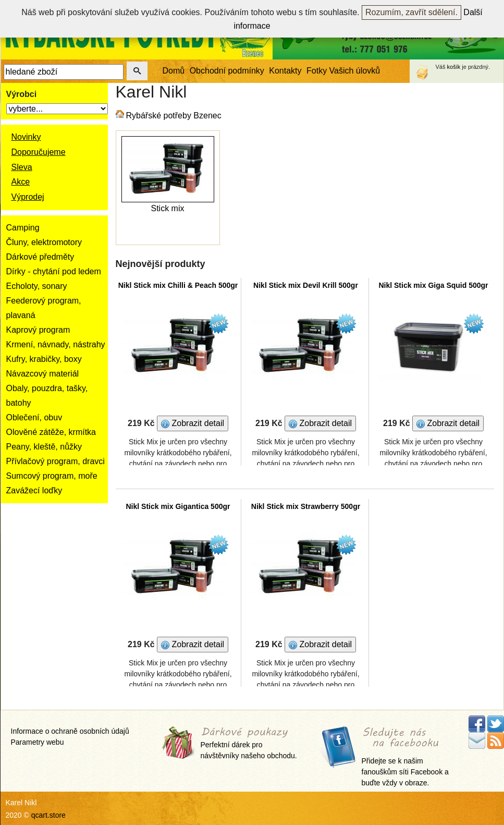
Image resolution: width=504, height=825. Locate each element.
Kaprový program (38, 330)
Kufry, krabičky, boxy (44, 359)
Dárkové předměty (40, 257)
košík (454, 67)
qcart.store (48, 815)
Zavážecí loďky (34, 490)
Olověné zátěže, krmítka (51, 432)
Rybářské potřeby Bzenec (174, 116)
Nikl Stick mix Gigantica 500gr (178, 506)
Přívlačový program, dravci (56, 461)
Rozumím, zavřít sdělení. (411, 12)
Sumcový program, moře (52, 476)
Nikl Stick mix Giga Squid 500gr (433, 285)
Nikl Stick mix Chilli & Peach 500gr (178, 285)
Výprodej (28, 197)
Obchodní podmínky (227, 71)
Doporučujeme (39, 152)
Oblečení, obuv (34, 417)
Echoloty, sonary (37, 286)
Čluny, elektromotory (44, 242)
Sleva (22, 167)
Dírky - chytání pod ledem (54, 271)
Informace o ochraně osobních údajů (70, 731)
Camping (23, 228)
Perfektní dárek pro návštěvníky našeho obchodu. (249, 744)
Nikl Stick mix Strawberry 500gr (306, 506)
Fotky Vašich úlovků (343, 71)
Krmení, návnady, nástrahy (56, 344)
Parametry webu (38, 742)
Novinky (26, 137)
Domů (174, 71)
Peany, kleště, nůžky (44, 447)
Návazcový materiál (43, 374)
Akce (21, 182)
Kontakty (285, 71)
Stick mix (168, 208)
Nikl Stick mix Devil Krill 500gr (306, 285)
